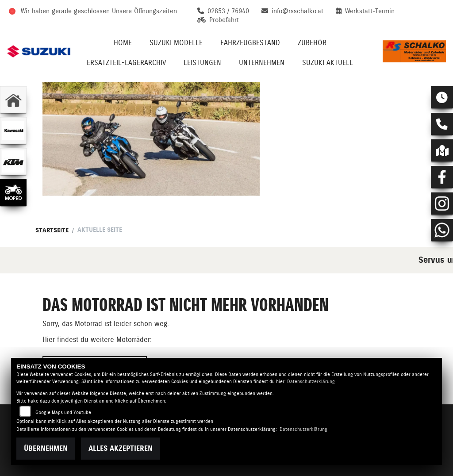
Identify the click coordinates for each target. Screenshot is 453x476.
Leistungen (202, 63)
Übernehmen (46, 448)
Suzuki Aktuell (328, 63)
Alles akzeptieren (121, 448)
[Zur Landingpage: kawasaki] (13, 131)
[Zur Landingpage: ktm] (13, 161)
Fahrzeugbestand (250, 43)
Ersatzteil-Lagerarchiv (126, 63)
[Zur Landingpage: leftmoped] (13, 192)
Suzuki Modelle (176, 43)
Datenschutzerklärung (311, 382)
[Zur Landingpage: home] (13, 100)
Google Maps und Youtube (63, 413)
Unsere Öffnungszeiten (144, 11)
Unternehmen (262, 63)
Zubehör (312, 43)
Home (123, 43)
